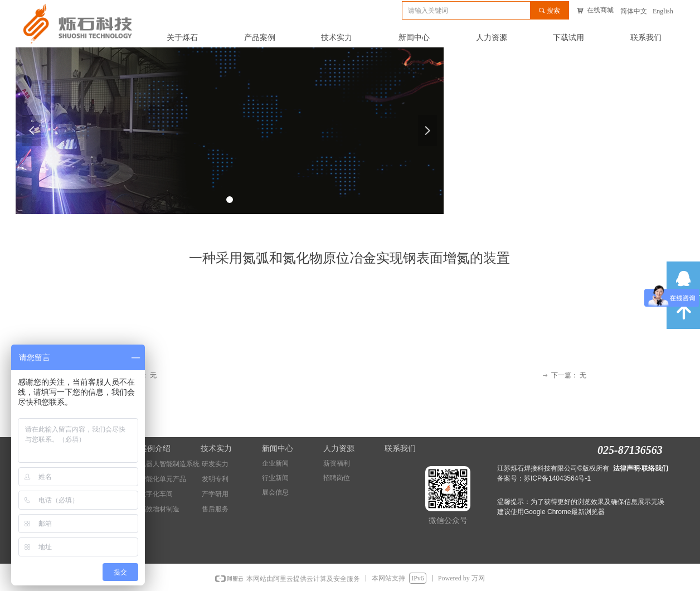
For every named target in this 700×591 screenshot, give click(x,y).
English (663, 11)
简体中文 (634, 11)
